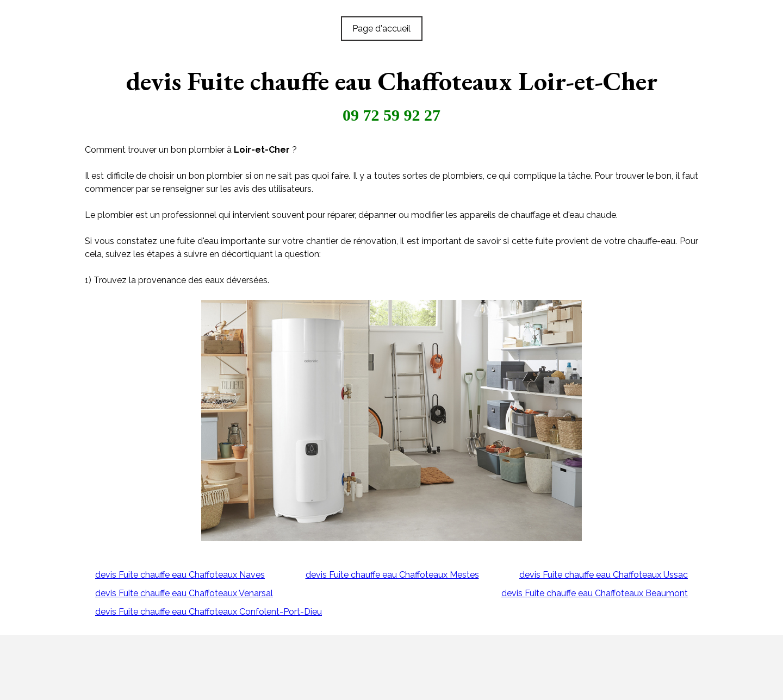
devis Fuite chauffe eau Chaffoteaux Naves (180, 575)
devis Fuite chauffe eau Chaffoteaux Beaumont (595, 593)
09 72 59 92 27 (391, 115)
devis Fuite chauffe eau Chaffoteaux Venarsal (184, 593)
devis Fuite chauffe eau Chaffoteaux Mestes (392, 575)
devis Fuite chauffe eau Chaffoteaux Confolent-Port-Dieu (209, 612)
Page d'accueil (381, 29)
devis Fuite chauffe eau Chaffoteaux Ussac (604, 575)
